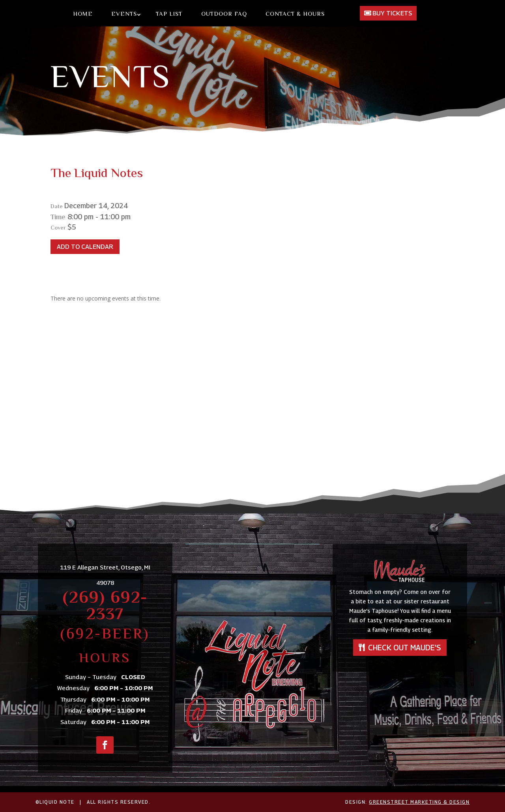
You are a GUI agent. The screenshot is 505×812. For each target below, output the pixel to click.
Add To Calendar (85, 247)
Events (124, 15)
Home (83, 15)
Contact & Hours (295, 15)
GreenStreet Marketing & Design (419, 802)
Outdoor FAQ (224, 15)
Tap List (169, 15)
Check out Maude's (405, 648)
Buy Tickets (392, 13)
